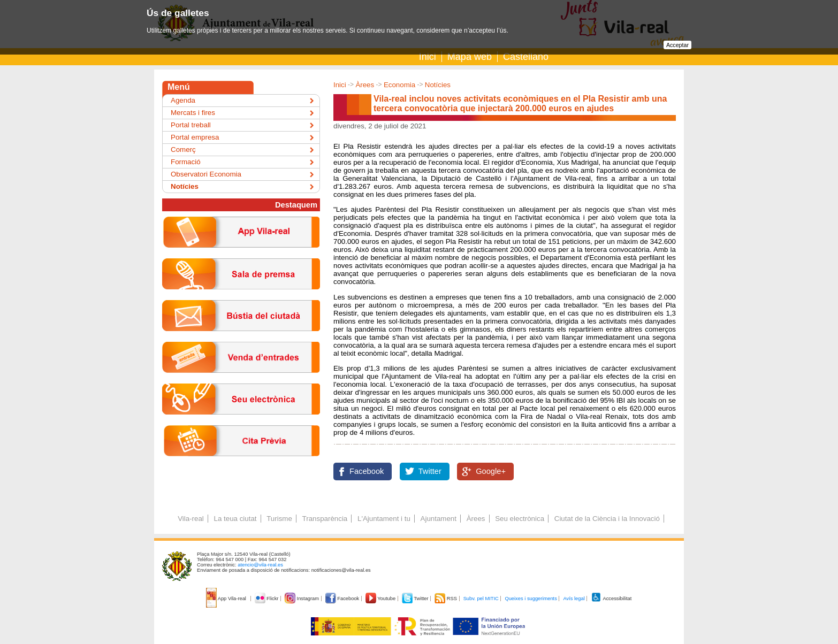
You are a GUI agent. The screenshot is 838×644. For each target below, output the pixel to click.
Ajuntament (439, 519)
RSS (446, 599)
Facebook (367, 471)
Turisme (279, 519)
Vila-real (191, 519)
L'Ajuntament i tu (384, 519)
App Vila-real (227, 599)
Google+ (491, 471)
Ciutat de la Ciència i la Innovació (607, 519)
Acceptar (677, 45)
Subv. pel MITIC (481, 599)
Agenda (183, 100)
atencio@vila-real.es (260, 565)
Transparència (325, 519)
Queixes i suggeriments (531, 599)
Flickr (267, 599)
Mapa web (470, 57)
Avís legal (574, 599)
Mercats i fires (193, 113)
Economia (399, 85)
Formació (186, 162)
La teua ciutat (235, 519)
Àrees (365, 85)
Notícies (438, 85)
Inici (428, 57)
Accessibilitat (611, 599)
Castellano (526, 57)
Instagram (303, 599)
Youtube (381, 599)
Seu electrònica (520, 519)
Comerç (183, 149)
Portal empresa (195, 137)
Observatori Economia (206, 174)
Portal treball (191, 125)
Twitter (430, 471)
